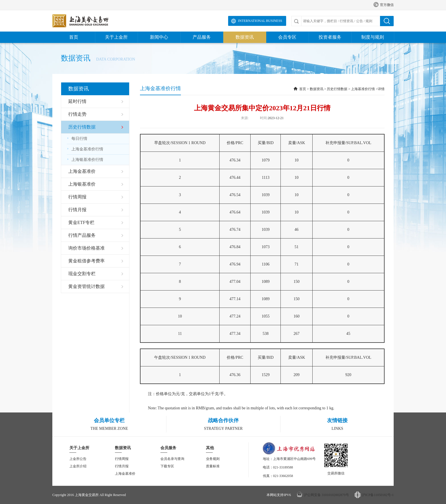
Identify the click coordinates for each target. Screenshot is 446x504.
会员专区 (287, 37)
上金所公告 (78, 459)
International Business (260, 21)
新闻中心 (159, 37)
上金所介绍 (78, 466)
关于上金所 (116, 37)
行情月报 (122, 466)
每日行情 (77, 139)
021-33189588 (283, 467)
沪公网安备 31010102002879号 (326, 495)
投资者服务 (330, 37)
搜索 (387, 21)
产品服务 (202, 37)
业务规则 (213, 459)
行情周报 (122, 459)
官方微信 (384, 5)
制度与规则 (373, 37)
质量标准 (213, 466)
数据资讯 (245, 37)
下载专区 (167, 466)
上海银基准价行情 (85, 160)
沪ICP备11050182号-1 (378, 495)
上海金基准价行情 (85, 149)
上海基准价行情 (363, 89)
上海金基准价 (125, 474)
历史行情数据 (337, 89)
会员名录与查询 (172, 459)
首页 (74, 37)
